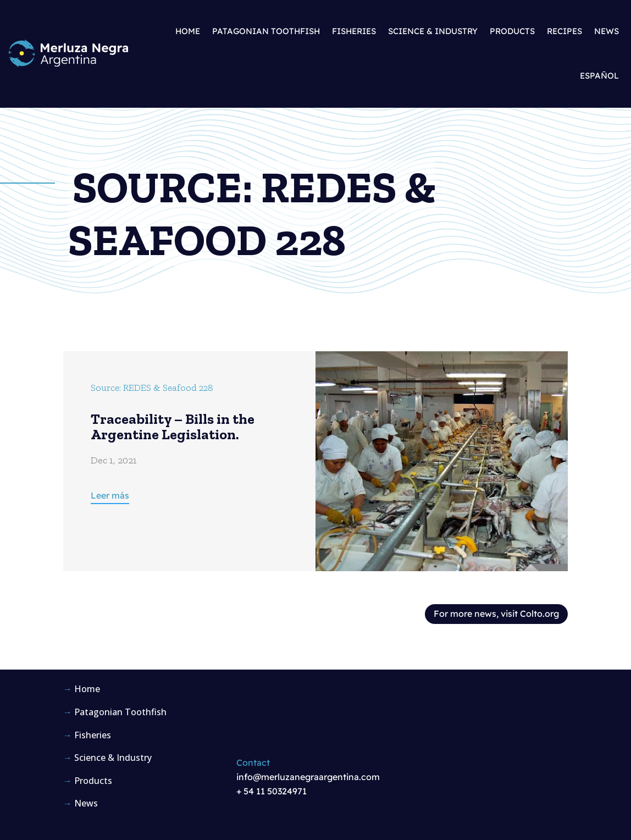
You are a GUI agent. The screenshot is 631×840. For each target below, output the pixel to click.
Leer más (110, 495)
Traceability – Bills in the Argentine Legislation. (173, 427)
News (607, 31)
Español (599, 76)
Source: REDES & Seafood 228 (152, 388)
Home (188, 31)
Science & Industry (433, 31)
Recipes (564, 31)
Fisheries (354, 31)
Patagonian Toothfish (266, 31)
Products (512, 31)
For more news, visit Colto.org (496, 614)
